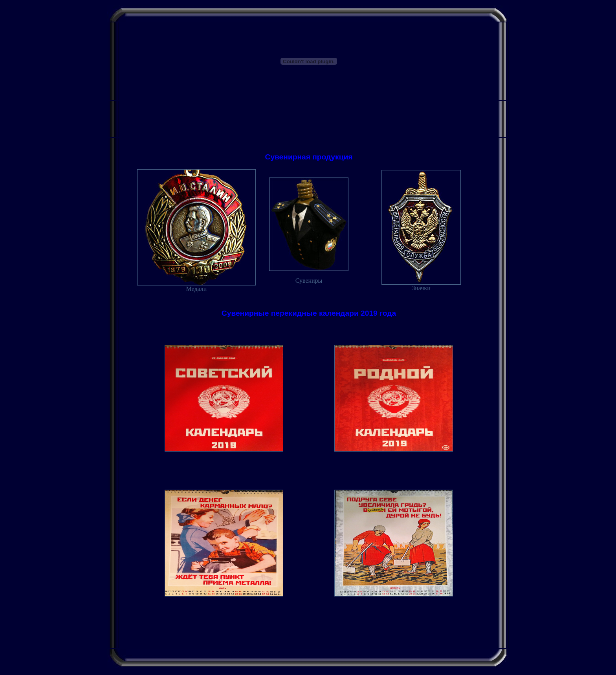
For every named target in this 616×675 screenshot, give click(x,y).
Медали (196, 286)
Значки (421, 285)
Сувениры (309, 281)
